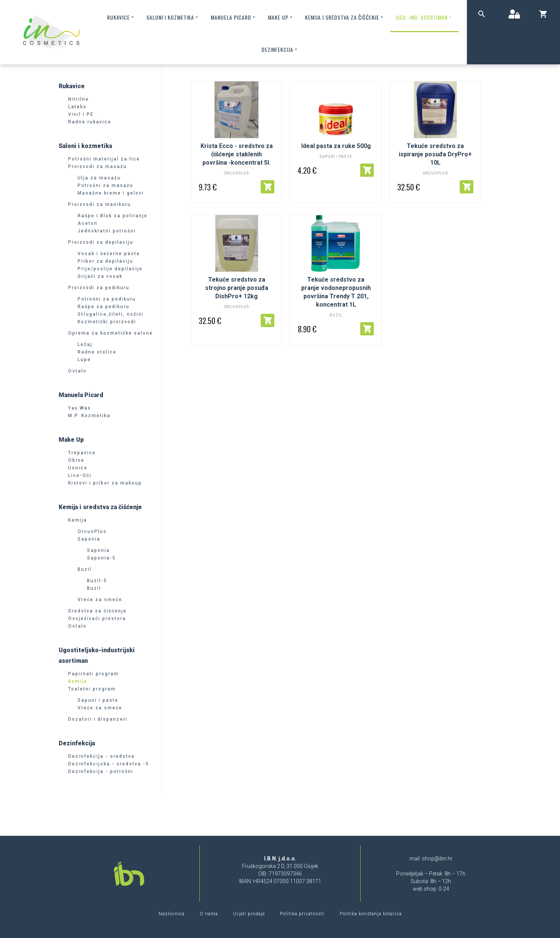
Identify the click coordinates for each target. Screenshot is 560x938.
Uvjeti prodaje (249, 914)
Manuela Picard (234, 17)
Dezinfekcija (280, 49)
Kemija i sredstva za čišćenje (345, 17)
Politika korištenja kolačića (371, 914)
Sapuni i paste (336, 157)
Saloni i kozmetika (173, 17)
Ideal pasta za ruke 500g (336, 146)
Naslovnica (172, 914)
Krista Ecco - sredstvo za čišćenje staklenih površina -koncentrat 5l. (237, 154)
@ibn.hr (443, 859)
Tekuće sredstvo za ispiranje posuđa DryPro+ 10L (435, 154)
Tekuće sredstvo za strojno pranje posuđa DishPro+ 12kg (237, 288)
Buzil (336, 315)
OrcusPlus (236, 173)
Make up (281, 17)
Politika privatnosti (302, 914)
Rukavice (121, 17)
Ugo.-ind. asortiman (424, 17)
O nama (209, 914)
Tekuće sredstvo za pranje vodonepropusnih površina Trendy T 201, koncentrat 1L (336, 292)
